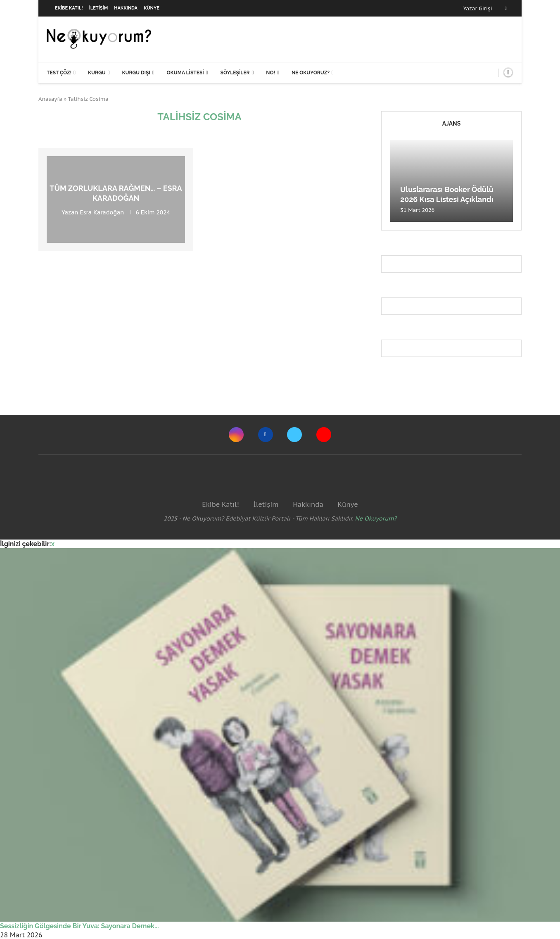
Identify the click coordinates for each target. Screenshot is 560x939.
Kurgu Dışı (136, 73)
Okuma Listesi (185, 73)
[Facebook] (506, 8)
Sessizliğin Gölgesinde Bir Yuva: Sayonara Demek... (79, 926)
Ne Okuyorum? (376, 518)
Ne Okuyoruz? (311, 73)
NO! (271, 73)
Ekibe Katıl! (69, 8)
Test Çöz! (59, 73)
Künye (152, 8)
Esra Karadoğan (102, 212)
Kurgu (97, 73)
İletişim (99, 8)
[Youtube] (324, 435)
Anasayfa (50, 99)
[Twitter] (294, 435)
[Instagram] (236, 435)
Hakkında (126, 8)
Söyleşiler (235, 73)
